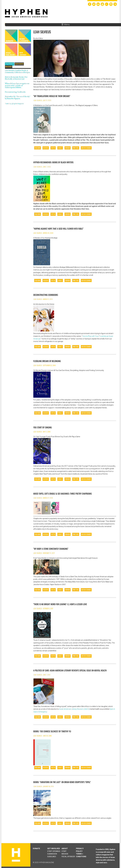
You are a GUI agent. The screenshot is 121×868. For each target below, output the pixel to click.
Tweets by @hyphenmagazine (14, 104)
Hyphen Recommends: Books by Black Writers (53, 162)
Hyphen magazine (16, 855)
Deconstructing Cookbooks (46, 295)
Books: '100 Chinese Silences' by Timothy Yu (52, 731)
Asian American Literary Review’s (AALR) (74, 709)
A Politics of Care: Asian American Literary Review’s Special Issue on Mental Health (70, 670)
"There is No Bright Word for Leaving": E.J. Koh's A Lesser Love (60, 604)
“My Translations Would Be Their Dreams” (52, 96)
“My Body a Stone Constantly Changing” (51, 549)
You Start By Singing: (43, 427)
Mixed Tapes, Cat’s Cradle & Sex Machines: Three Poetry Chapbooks (63, 494)
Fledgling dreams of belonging (47, 361)
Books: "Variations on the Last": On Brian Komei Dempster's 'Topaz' (62, 782)
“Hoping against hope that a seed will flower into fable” (58, 229)
